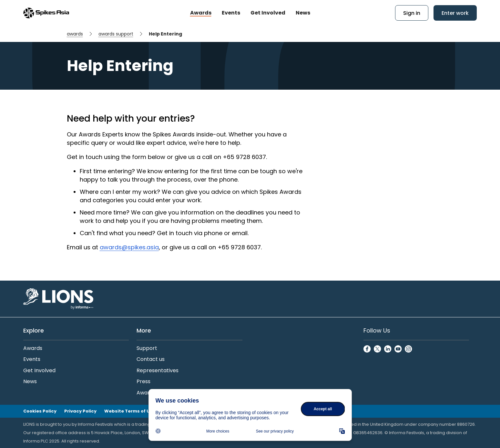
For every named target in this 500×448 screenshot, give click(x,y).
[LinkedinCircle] (388, 349)
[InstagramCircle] (409, 349)
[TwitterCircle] (378, 349)
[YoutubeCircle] (398, 349)
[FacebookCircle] (367, 349)
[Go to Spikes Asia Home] (46, 13)
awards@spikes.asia (129, 247)
